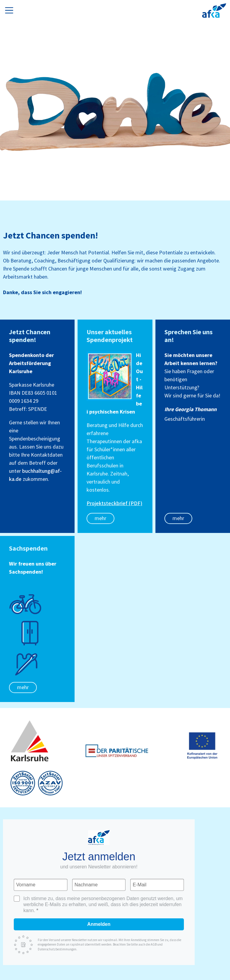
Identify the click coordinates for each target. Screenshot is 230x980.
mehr (100, 518)
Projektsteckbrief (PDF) (114, 503)
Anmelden (99, 924)
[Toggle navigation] (10, 9)
